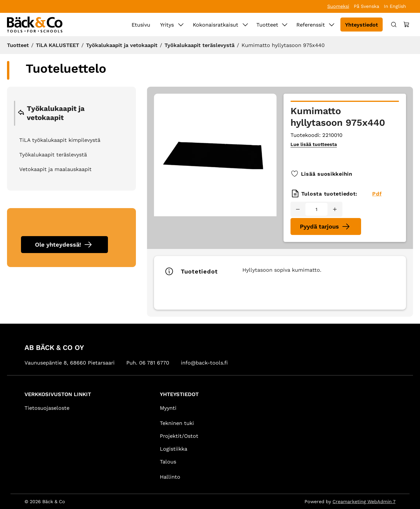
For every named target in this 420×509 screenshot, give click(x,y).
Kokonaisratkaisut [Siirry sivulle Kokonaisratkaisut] (216, 25)
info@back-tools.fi (204, 363)
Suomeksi (338, 6)
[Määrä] (316, 209)
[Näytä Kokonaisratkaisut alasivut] (245, 25)
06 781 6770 (154, 363)
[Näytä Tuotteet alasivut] (285, 25)
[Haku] (394, 25)
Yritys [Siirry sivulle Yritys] (167, 25)
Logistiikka (174, 449)
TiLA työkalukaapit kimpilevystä (60, 140)
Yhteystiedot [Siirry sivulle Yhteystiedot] (362, 25)
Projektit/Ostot (179, 436)
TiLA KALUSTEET (57, 45)
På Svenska (366, 6)
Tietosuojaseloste (47, 408)
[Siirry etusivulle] (35, 25)
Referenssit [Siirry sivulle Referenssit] (311, 25)
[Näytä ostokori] (407, 25)
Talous (168, 462)
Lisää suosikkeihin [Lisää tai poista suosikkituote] (321, 174)
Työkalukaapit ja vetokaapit (122, 45)
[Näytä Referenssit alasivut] (332, 25)
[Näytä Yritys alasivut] (181, 25)
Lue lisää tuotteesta (314, 144)
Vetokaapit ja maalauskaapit (55, 169)
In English (395, 6)
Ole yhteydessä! (58, 245)
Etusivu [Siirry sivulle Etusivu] (141, 25)
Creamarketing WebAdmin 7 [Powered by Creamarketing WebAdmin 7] (364, 502)
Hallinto (170, 477)
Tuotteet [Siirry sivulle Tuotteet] (267, 25)
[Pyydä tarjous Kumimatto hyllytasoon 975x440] (326, 226)
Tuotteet (18, 45)
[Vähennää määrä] (298, 209)
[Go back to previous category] (21, 113)
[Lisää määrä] (335, 209)
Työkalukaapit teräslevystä (199, 45)
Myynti (168, 408)
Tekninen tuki (177, 423)
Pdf (377, 194)
